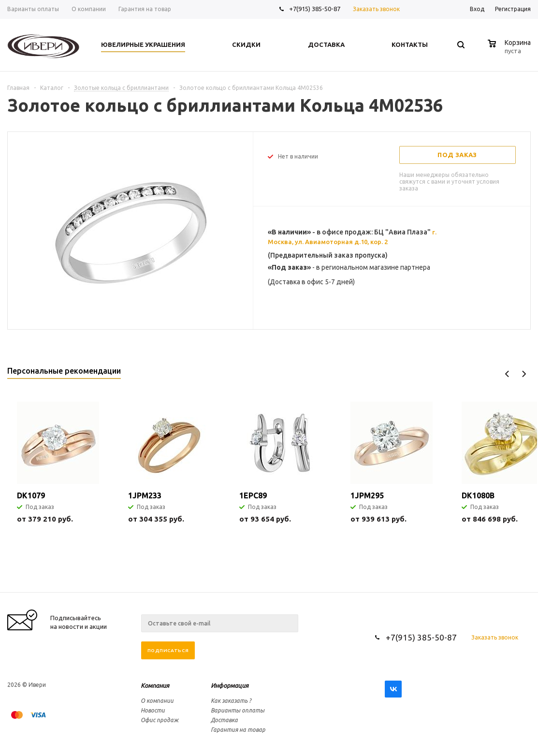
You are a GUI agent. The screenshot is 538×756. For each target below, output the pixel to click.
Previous (507, 374)
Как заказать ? (231, 701)
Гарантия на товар (238, 730)
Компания (155, 685)
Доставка (224, 720)
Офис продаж (160, 720)
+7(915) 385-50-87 (315, 9)
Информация (230, 685)
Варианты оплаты (238, 710)
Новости (153, 710)
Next (524, 374)
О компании (157, 701)
